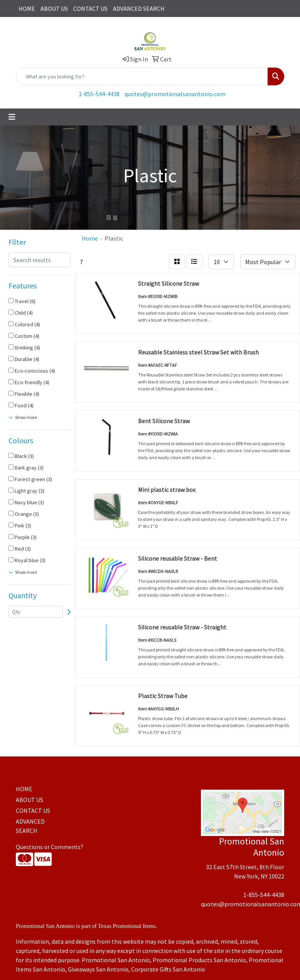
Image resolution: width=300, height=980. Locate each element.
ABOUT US (54, 8)
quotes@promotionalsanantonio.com (175, 94)
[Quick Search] (142, 76)
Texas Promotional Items (127, 926)
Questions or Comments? (50, 847)
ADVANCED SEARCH (139, 8)
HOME (27, 8)
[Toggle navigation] (12, 117)
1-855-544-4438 (99, 94)
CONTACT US (90, 8)
